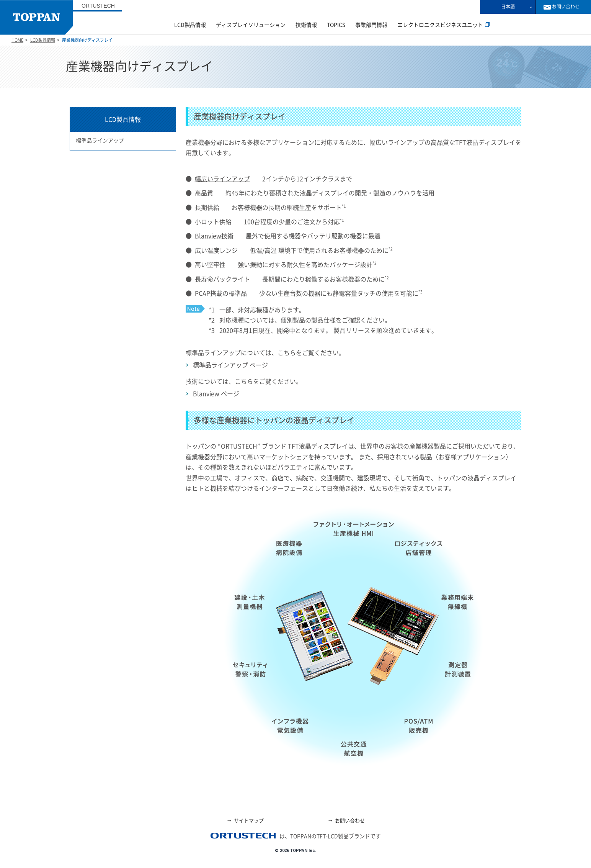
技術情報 (306, 25)
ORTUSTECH (98, 6)
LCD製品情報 (190, 25)
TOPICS (336, 25)
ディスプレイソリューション (251, 25)
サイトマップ (245, 821)
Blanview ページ (216, 394)
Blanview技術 (214, 236)
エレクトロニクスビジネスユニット (443, 25)
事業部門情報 (371, 25)
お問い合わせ (346, 821)
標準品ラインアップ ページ (230, 365)
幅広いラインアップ (222, 179)
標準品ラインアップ (100, 141)
